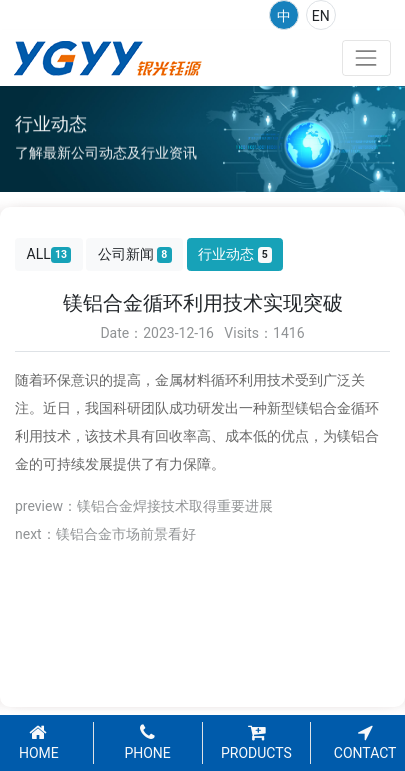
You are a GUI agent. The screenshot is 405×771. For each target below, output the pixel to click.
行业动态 (235, 254)
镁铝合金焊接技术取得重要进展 (175, 506)
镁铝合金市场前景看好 (126, 534)
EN (321, 16)
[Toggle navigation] (366, 57)
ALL (49, 254)
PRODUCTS (256, 743)
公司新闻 (135, 254)
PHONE (147, 743)
